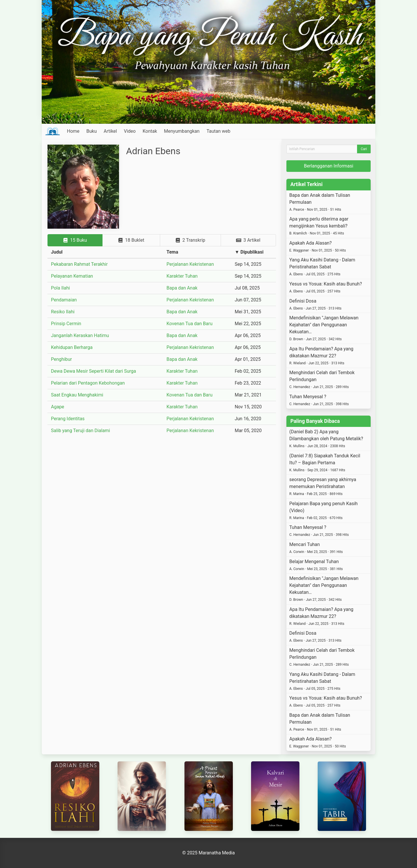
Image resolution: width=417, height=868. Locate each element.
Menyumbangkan (182, 131)
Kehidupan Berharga (72, 347)
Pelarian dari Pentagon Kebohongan (88, 383)
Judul (57, 252)
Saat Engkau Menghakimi (77, 395)
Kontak (150, 131)
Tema (172, 252)
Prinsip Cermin (66, 324)
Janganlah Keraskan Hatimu (80, 335)
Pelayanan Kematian (72, 276)
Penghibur (61, 359)
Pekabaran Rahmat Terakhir (79, 264)
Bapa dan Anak (182, 288)
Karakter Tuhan (182, 276)
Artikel (110, 131)
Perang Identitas (68, 419)
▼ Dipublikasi (249, 252)
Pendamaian (64, 300)
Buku (92, 131)
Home (73, 131)
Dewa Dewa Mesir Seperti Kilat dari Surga (94, 371)
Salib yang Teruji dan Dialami (81, 431)
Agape (58, 407)
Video (130, 131)
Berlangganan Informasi (329, 166)
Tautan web (218, 131)
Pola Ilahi (60, 288)
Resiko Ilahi (63, 312)
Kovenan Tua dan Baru (190, 324)
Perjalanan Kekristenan (190, 264)
